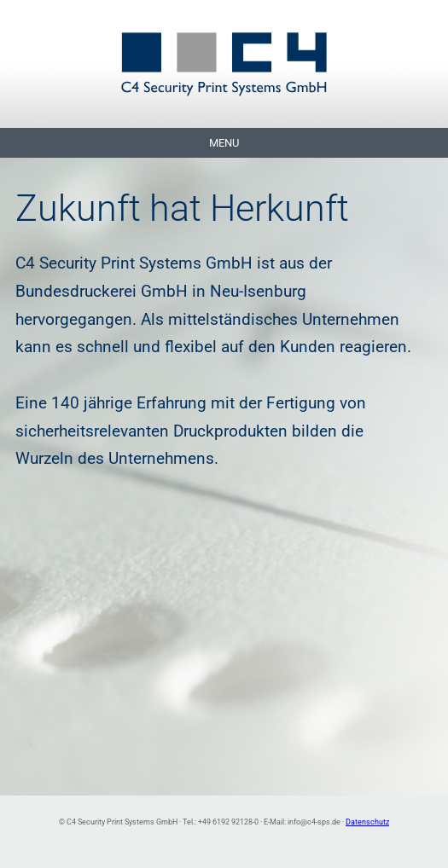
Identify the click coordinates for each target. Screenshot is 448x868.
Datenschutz (367, 822)
